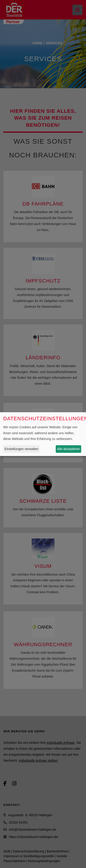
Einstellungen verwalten (22, 449)
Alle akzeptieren (69, 449)
